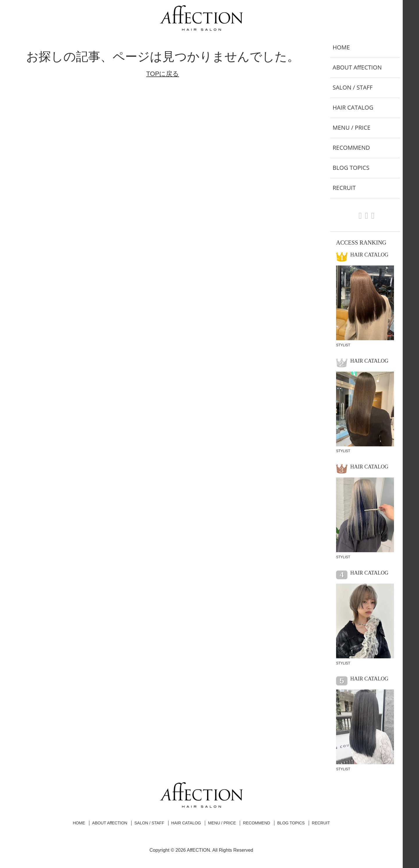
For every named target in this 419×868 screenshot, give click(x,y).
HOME (341, 47)
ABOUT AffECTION (357, 67)
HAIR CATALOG (353, 107)
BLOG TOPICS (351, 168)
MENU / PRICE (351, 128)
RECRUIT (344, 188)
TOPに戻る (163, 74)
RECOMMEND (351, 148)
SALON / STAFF (353, 87)
